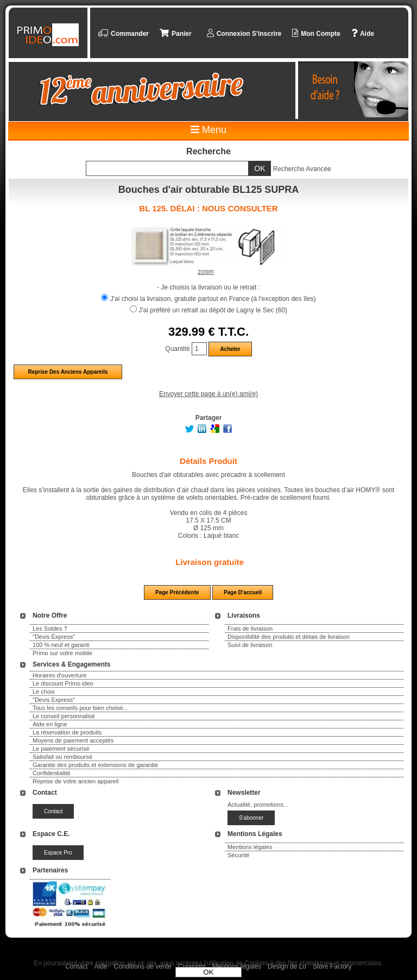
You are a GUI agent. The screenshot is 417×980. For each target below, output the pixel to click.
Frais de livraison (250, 629)
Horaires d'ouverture (59, 675)
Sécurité (238, 855)
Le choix (44, 692)
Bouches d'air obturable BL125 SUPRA (208, 190)
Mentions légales (250, 847)
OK (208, 972)
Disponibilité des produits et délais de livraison (289, 637)
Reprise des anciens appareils (68, 372)
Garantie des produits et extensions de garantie (95, 765)
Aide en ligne (50, 724)
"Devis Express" (54, 637)
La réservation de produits (67, 732)
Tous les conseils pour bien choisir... (80, 708)
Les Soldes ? (50, 629)
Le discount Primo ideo (63, 683)
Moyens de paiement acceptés (73, 740)
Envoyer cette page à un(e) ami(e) (208, 394)
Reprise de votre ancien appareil (75, 781)
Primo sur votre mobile (62, 653)
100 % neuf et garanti (61, 645)
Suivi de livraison (250, 645)
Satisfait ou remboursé (62, 757)
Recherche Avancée (302, 169)
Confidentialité (52, 773)
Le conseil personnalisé (64, 716)
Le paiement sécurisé (61, 749)
